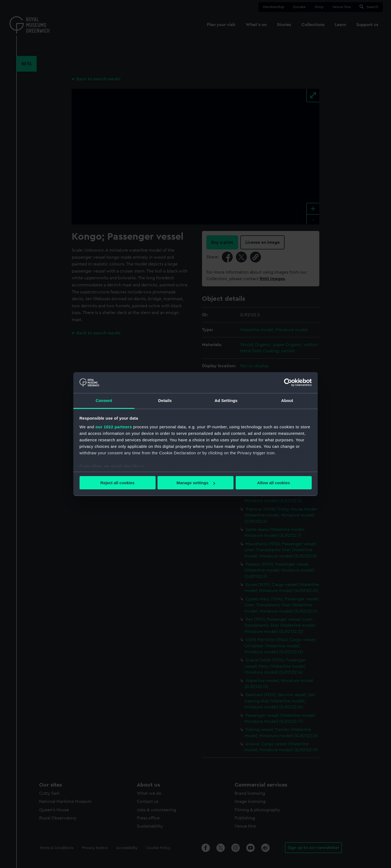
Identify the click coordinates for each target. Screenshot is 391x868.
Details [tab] (165, 400)
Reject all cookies (118, 483)
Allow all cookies (274, 483)
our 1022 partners (114, 427)
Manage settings (196, 483)
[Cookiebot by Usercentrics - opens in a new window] (288, 382)
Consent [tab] (104, 400)
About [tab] (287, 400)
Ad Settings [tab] (226, 400)
